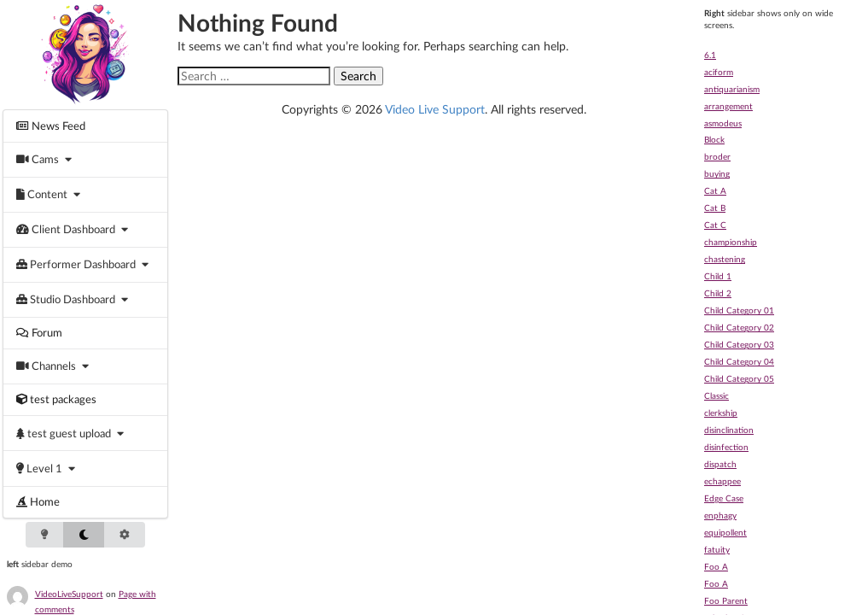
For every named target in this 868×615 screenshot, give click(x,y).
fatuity (717, 549)
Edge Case (724, 498)
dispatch (720, 464)
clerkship (721, 413)
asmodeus (723, 123)
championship (731, 242)
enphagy (720, 515)
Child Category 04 (739, 361)
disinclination (729, 430)
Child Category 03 (739, 344)
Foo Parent (726, 600)
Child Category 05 (739, 378)
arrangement (728, 106)
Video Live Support (435, 109)
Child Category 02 (739, 327)
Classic (717, 395)
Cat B (715, 208)
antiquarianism (732, 89)
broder (717, 156)
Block (714, 139)
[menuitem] (85, 126)
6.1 (710, 55)
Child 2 (718, 293)
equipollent (725, 532)
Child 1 (718, 276)
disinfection (726, 447)
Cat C (715, 225)
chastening (725, 259)
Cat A (715, 190)
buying (717, 173)
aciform (719, 72)
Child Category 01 (739, 310)
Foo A (716, 566)
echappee (722, 481)
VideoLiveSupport (69, 594)
